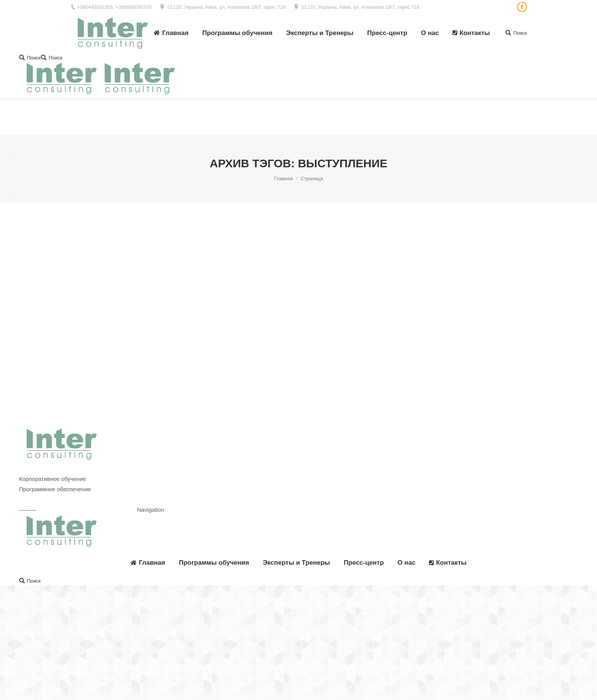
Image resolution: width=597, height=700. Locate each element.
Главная (283, 142)
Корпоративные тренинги (52, 432)
